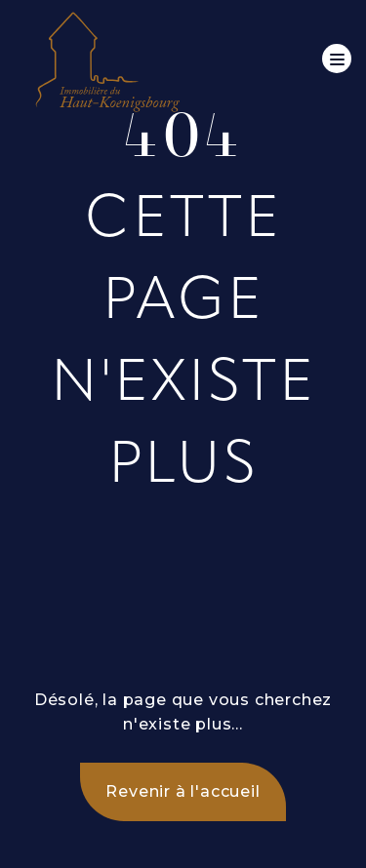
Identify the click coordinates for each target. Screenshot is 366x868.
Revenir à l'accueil (183, 791)
